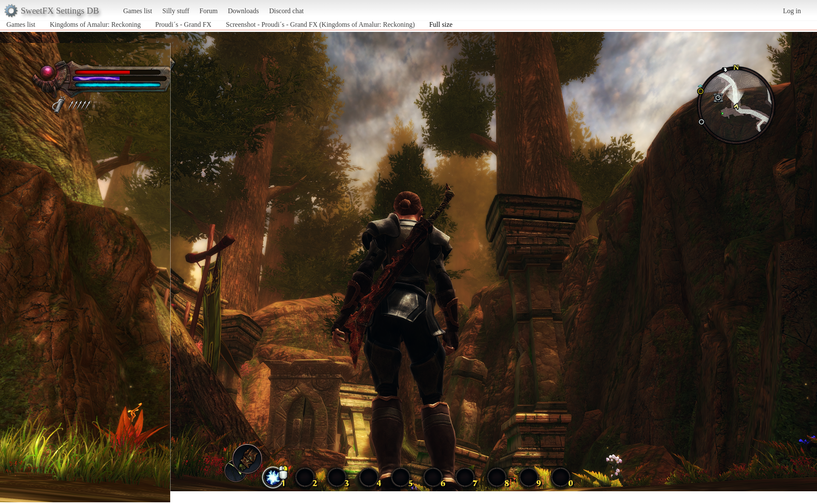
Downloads (243, 11)
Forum (209, 11)
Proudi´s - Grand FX (183, 24)
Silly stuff (176, 11)
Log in (792, 11)
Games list (138, 11)
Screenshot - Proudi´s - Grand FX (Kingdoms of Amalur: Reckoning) (320, 24)
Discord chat (286, 11)
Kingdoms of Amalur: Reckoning (95, 24)
